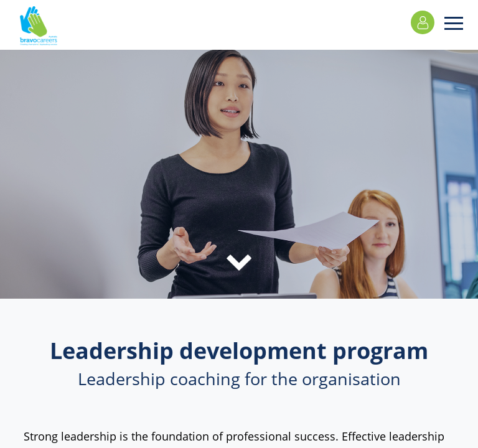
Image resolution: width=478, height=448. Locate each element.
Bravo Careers (39, 31)
